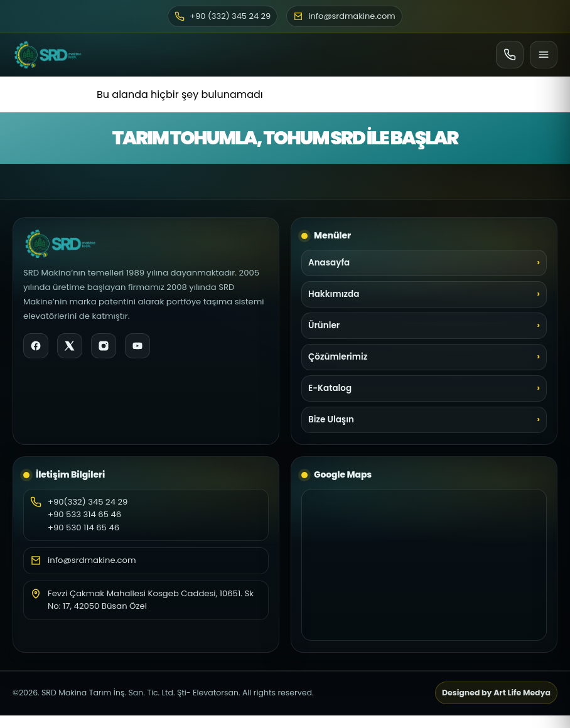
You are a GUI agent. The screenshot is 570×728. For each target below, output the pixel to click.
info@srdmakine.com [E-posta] (344, 16)
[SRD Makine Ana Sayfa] (48, 55)
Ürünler (324, 325)
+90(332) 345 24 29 (88, 502)
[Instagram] (104, 346)
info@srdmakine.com (92, 560)
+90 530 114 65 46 (83, 527)
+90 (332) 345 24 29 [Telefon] (223, 16)
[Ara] (510, 55)
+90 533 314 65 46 (84, 514)
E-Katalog (330, 388)
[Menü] (544, 55)
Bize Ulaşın (331, 420)
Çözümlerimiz (338, 357)
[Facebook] (36, 346)
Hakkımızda (334, 294)
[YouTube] (137, 346)
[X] (70, 346)
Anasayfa (329, 263)
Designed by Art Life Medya (496, 693)
